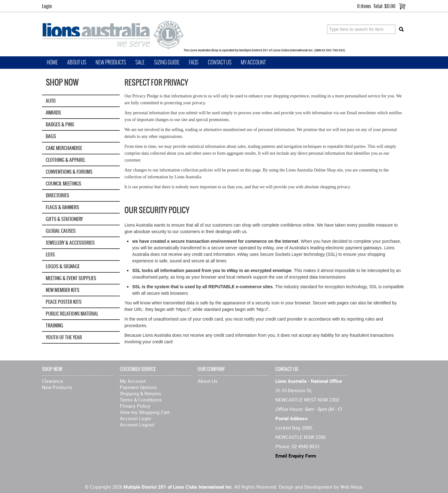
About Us (77, 62)
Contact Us (220, 62)
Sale (140, 62)
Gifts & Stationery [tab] (64, 219)
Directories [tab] (57, 195)
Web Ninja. (352, 487)
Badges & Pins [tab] (60, 124)
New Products (111, 62)
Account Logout (137, 425)
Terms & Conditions (141, 400)
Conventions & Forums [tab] (69, 172)
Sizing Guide (167, 62)
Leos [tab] (50, 254)
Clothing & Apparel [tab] (65, 160)
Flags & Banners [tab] (62, 207)
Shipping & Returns (140, 393)
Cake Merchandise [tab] (64, 148)
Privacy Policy (135, 406)
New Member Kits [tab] (63, 290)
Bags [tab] (51, 136)
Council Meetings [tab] (63, 183)
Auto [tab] (51, 101)
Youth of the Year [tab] (64, 337)
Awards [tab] (53, 113)
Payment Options (138, 387)
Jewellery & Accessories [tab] (70, 243)
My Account (253, 62)
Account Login (135, 418)
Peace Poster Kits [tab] (64, 302)
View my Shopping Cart (145, 412)
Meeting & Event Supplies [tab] (71, 278)
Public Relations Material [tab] (72, 314)
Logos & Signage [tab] (63, 266)
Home (52, 62)
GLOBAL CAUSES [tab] (61, 231)
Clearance (53, 381)
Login (47, 6)
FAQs (194, 62)
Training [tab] (54, 325)
